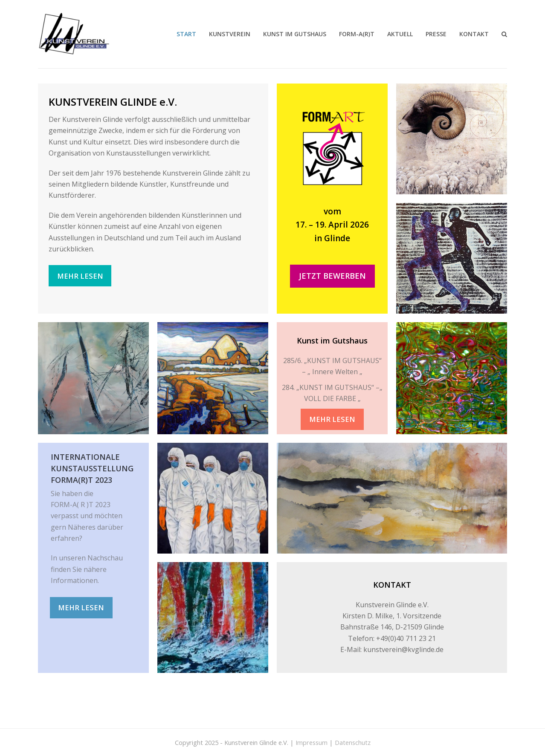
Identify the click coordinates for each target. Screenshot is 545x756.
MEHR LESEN (80, 276)
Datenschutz (353, 742)
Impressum (312, 742)
